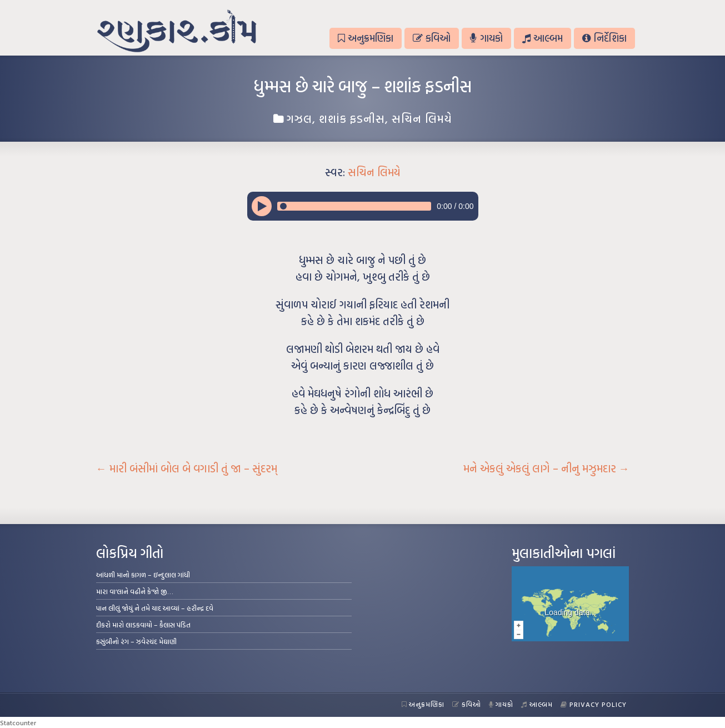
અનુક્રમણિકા (366, 38)
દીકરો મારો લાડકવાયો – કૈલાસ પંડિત (143, 625)
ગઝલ (299, 118)
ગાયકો (486, 38)
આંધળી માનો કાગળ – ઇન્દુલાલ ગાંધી (143, 575)
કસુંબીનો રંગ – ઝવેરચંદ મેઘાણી (136, 641)
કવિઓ (432, 38)
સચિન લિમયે (422, 118)
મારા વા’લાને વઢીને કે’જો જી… (135, 591)
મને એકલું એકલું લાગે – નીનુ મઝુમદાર (546, 468)
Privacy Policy (594, 704)
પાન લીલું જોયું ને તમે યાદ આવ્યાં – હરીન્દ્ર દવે (155, 608)
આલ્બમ (542, 38)
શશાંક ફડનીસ (352, 118)
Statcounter (18, 722)
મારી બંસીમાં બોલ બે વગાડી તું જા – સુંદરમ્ (187, 468)
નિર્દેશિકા (604, 38)
